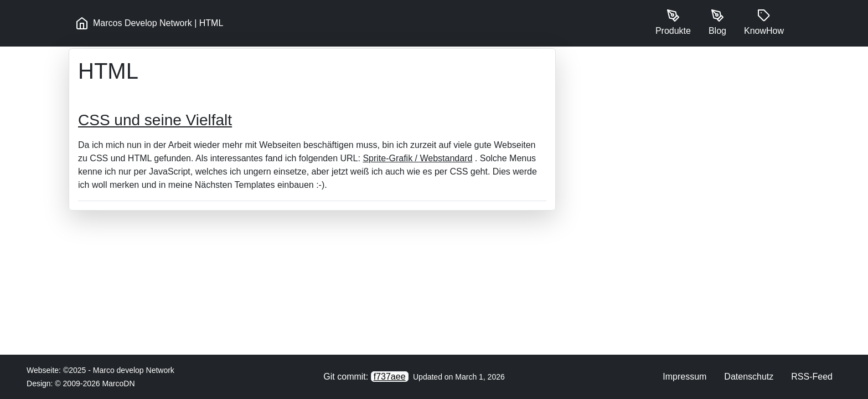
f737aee (390, 377)
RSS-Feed (812, 377)
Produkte (673, 22)
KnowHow (764, 22)
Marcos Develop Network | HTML (149, 23)
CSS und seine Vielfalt (155, 120)
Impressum (684, 377)
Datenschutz (749, 377)
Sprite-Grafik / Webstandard (417, 158)
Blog (717, 22)
